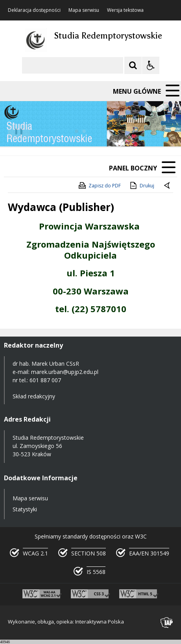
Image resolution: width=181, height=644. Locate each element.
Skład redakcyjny (34, 396)
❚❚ (16, 131)
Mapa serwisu (84, 10)
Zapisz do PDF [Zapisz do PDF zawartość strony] (99, 185)
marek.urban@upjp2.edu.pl (65, 372)
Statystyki (25, 509)
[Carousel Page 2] (84, 131)
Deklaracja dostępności (34, 10)
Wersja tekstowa (125, 10)
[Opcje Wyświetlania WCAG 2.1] (151, 65)
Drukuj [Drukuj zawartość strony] (141, 185)
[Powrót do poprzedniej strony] (168, 186)
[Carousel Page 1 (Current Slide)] (77, 131)
